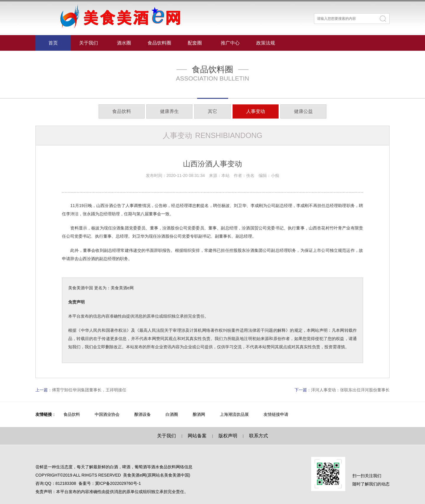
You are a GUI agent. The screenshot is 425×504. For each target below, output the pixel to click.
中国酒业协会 (107, 414)
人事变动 (256, 111)
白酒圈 (172, 414)
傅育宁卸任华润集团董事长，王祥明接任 (89, 390)
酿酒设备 (143, 414)
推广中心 (230, 43)
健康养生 (169, 111)
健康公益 (303, 111)
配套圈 (195, 43)
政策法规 (266, 43)
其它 (212, 111)
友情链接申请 (276, 414)
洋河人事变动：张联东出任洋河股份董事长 (350, 390)
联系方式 (259, 436)
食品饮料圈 (159, 43)
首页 (53, 43)
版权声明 (228, 436)
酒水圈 (124, 43)
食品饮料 (122, 111)
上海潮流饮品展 (234, 414)
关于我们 (89, 43)
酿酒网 (199, 414)
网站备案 (197, 436)
